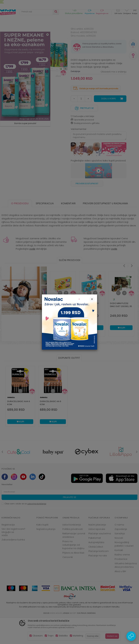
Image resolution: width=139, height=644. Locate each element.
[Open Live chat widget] (131, 636)
